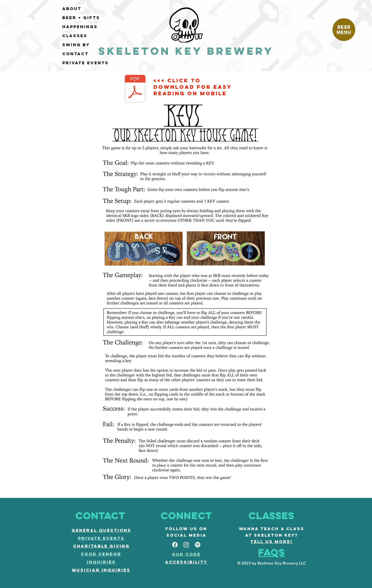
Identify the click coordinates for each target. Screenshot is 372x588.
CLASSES (75, 36)
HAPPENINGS (80, 27)
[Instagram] (186, 545)
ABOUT (72, 9)
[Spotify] (198, 545)
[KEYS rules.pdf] (135, 89)
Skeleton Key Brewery (186, 51)
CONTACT (75, 54)
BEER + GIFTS (81, 18)
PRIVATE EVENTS (86, 63)
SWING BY (76, 45)
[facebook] (175, 545)
